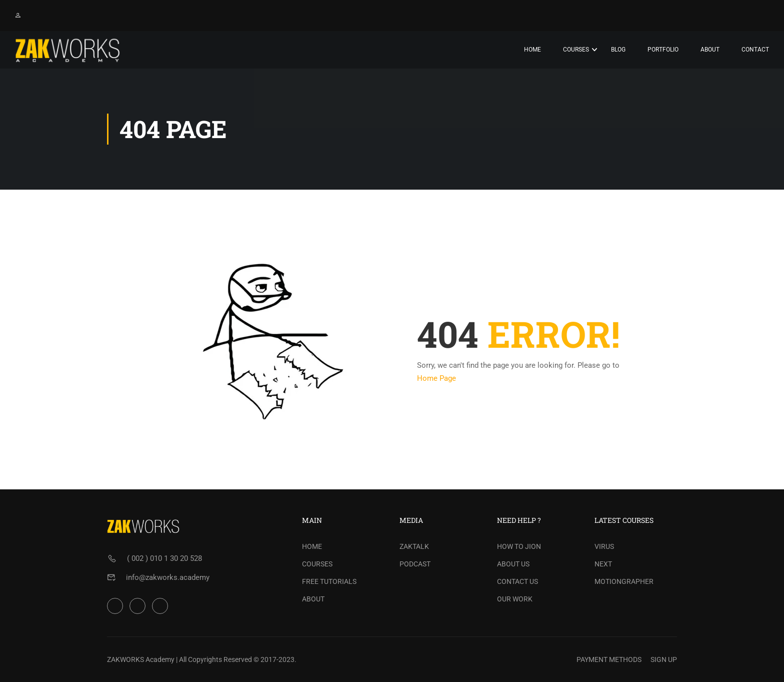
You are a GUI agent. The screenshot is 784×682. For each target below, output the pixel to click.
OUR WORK (515, 599)
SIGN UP (664, 659)
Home (532, 50)
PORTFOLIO (663, 50)
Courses (576, 50)
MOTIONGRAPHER (624, 581)
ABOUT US (513, 564)
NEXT (603, 564)
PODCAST (415, 564)
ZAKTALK (414, 546)
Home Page (436, 378)
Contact (755, 50)
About (710, 50)
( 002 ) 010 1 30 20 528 (164, 558)
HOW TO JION (519, 546)
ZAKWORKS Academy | (142, 659)
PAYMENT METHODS (609, 659)
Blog (618, 50)
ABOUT (313, 599)
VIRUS (604, 546)
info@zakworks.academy (168, 577)
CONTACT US (517, 581)
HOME (312, 546)
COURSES (317, 564)
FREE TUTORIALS (329, 581)
